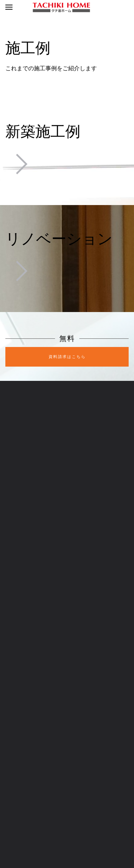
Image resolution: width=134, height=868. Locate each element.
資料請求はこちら (67, 357)
